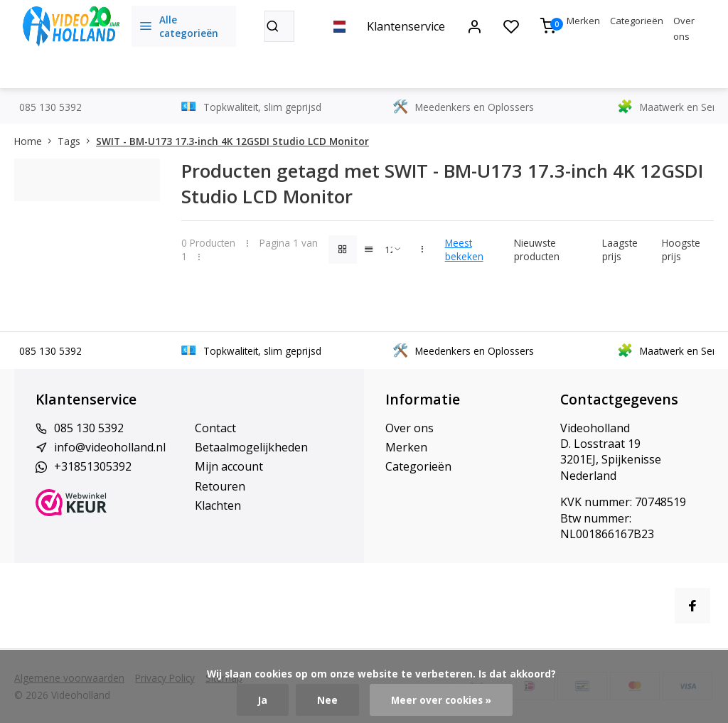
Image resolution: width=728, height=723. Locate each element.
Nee (327, 700)
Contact (215, 428)
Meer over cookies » (441, 700)
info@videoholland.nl (110, 447)
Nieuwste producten (537, 250)
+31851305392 (93, 466)
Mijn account (229, 466)
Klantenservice (406, 26)
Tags (77, 141)
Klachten (218, 505)
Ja (263, 700)
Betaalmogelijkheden (251, 447)
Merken (583, 21)
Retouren (220, 486)
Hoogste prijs (681, 250)
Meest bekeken (464, 250)
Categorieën (637, 21)
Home (36, 141)
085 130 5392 (89, 428)
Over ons (409, 428)
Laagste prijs (620, 250)
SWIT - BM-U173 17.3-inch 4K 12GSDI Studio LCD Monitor (232, 141)
